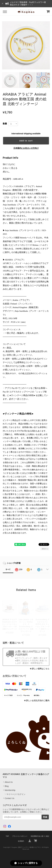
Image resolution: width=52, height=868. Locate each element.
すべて (8, 569)
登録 (45, 817)
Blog (7, 786)
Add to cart (26, 141)
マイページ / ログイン (16, 794)
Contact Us (9, 798)
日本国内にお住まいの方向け (26, 148)
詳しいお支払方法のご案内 (38, 701)
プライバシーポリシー (20, 836)
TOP (7, 836)
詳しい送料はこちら (41, 669)
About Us (9, 782)
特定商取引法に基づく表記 (40, 836)
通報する (45, 549)
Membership (10, 790)
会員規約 (21, 841)
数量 (5, 124)
